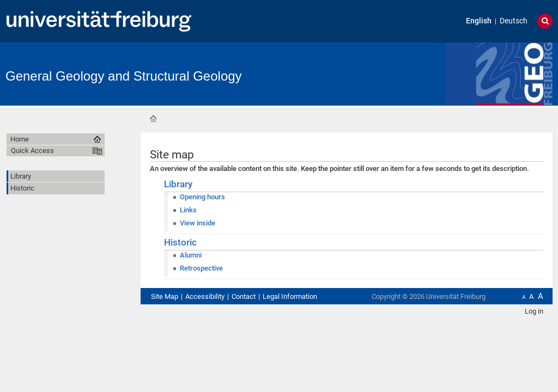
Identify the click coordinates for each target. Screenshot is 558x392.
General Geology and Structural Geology (124, 76)
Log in (534, 311)
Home (153, 119)
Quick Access (32, 151)
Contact (244, 296)
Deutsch (514, 21)
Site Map (165, 296)
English (479, 21)
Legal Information (290, 296)
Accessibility (205, 296)
